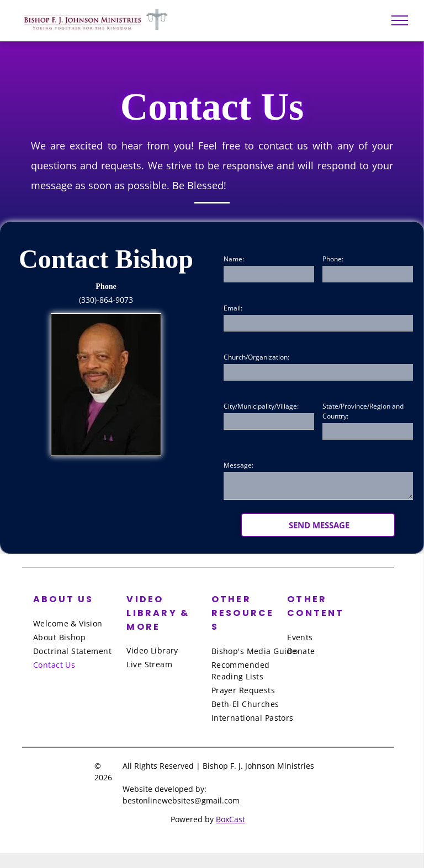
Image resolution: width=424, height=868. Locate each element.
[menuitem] (78, 623)
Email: (233, 308)
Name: (234, 259)
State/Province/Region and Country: (363, 411)
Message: (239, 465)
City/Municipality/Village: (261, 406)
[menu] (400, 20)
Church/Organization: (256, 357)
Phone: (333, 259)
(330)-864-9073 (106, 300)
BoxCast (230, 819)
